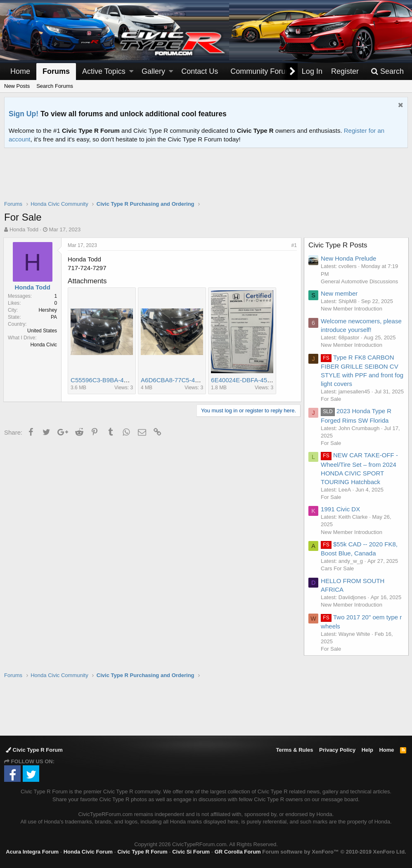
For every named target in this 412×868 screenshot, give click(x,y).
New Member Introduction (352, 309)
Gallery (153, 71)
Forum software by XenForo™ (334, 852)
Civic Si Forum (191, 852)
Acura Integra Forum (32, 852)
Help (367, 750)
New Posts (17, 86)
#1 (293, 245)
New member (340, 293)
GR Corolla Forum (238, 852)
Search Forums (55, 86)
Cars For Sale (338, 576)
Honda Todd (24, 229)
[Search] (387, 72)
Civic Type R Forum (34, 750)
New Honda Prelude (349, 258)
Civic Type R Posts (339, 245)
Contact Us (200, 71)
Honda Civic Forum (88, 852)
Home (20, 71)
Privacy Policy (337, 750)
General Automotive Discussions (360, 281)
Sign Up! (24, 114)
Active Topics (104, 71)
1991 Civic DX (341, 516)
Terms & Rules (294, 750)
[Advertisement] (206, 179)
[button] (131, 72)
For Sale (332, 406)
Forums (56, 71)
